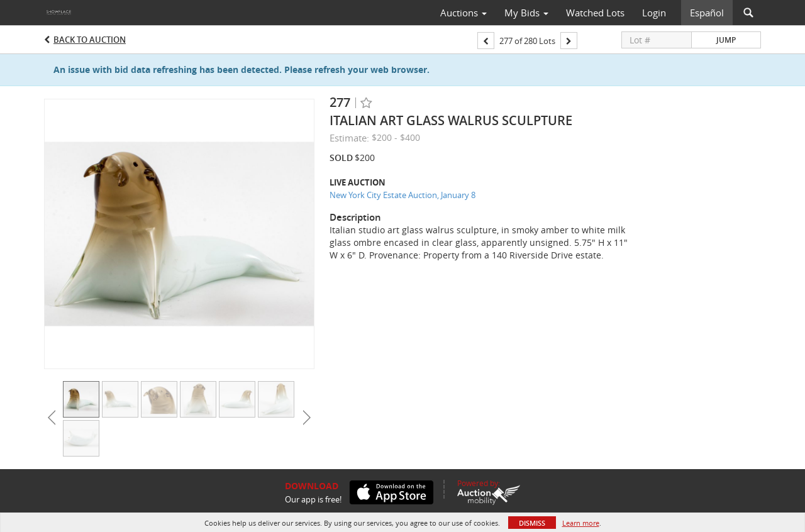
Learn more (581, 523)
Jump (726, 40)
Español (707, 13)
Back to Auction (90, 40)
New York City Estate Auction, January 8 (402, 195)
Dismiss (532, 523)
